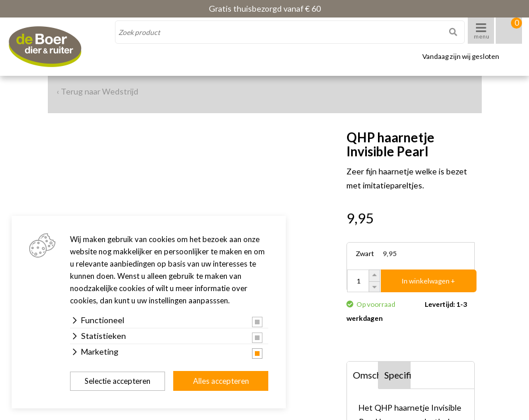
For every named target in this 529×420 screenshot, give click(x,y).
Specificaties (397, 375)
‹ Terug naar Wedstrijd (97, 91)
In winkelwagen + (428, 281)
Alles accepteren (221, 381)
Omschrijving (366, 375)
